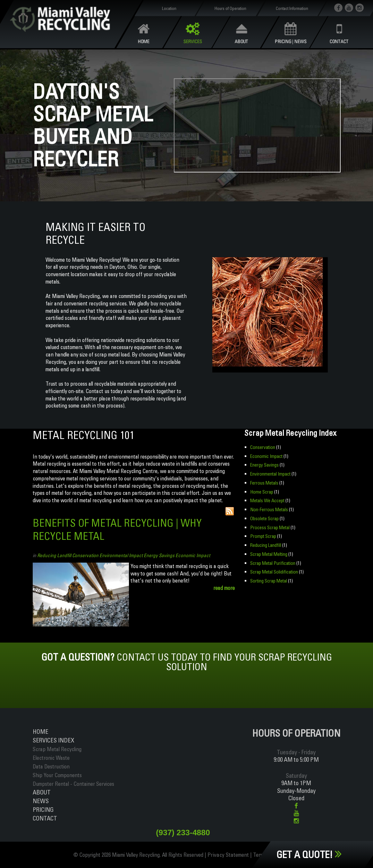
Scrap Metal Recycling (57, 749)
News (41, 801)
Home (41, 732)
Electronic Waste (51, 758)
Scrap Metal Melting (269, 553)
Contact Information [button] (292, 8)
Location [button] (169, 8)
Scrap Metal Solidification (274, 571)
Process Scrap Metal (270, 526)
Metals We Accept (267, 500)
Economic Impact (193, 555)
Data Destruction (51, 766)
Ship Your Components (57, 775)
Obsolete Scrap (264, 518)
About (42, 792)
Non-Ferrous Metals (269, 509)
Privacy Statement (229, 855)
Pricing (43, 810)
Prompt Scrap (263, 535)
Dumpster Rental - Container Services (73, 784)
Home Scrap (262, 491)
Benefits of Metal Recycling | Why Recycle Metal (120, 529)
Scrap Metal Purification (273, 562)
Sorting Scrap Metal (268, 579)
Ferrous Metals (264, 482)
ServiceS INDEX (53, 740)
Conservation (85, 555)
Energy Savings (159, 555)
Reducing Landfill (54, 555)
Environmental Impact (121, 555)
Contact (45, 818)
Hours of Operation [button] (230, 8)
